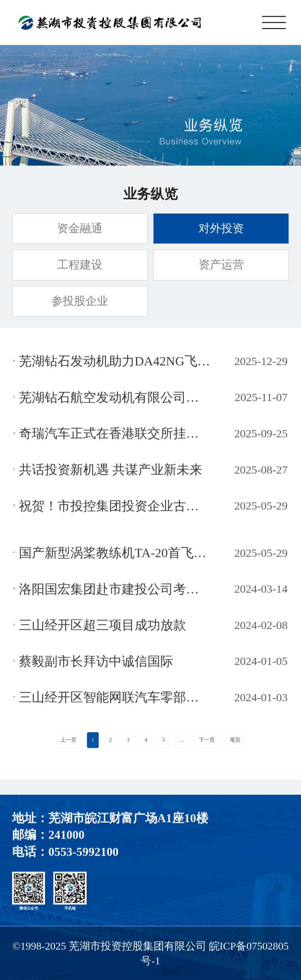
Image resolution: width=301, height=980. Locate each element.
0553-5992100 (84, 853)
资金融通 (80, 228)
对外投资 (221, 228)
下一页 (207, 741)
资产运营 (221, 265)
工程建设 (80, 265)
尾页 (235, 741)
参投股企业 (80, 301)
